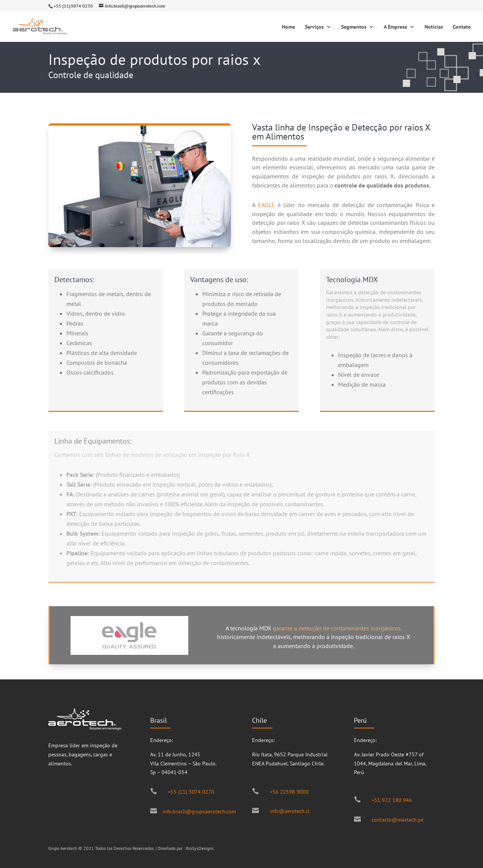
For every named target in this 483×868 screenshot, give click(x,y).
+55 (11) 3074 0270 (191, 792)
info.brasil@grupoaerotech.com (199, 811)
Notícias (434, 27)
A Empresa (395, 27)
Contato (462, 27)
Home (288, 27)
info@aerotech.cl (290, 811)
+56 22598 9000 (289, 792)
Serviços (314, 27)
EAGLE (267, 205)
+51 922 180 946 (392, 800)
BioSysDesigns (200, 848)
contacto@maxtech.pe (398, 820)
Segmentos (354, 27)
